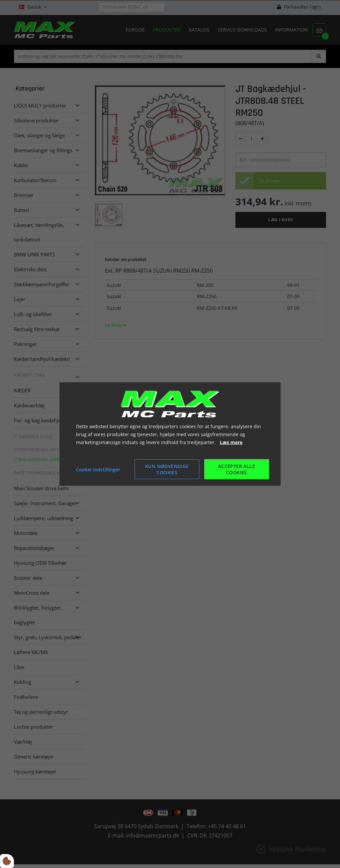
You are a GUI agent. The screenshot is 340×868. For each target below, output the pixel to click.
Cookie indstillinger (98, 469)
